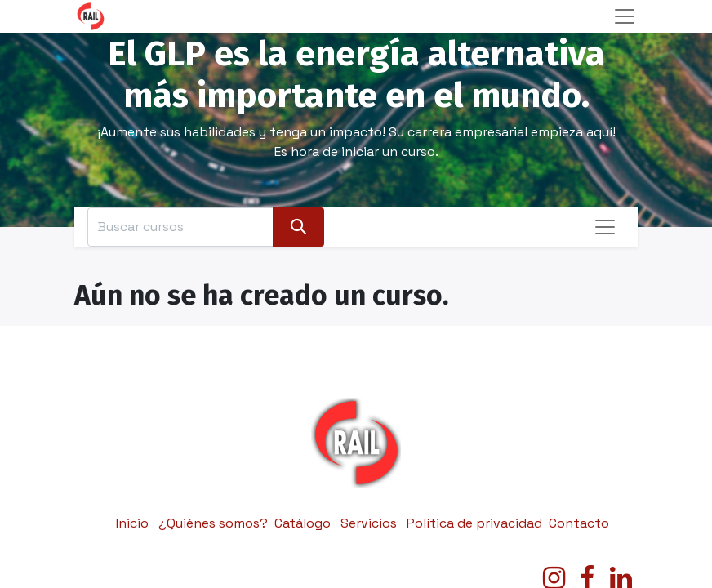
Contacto (579, 523)
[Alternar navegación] (605, 227)
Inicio (132, 523)
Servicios (369, 523)
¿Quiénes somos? (213, 523)
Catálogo (303, 523)
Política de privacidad (474, 523)
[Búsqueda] (298, 227)
